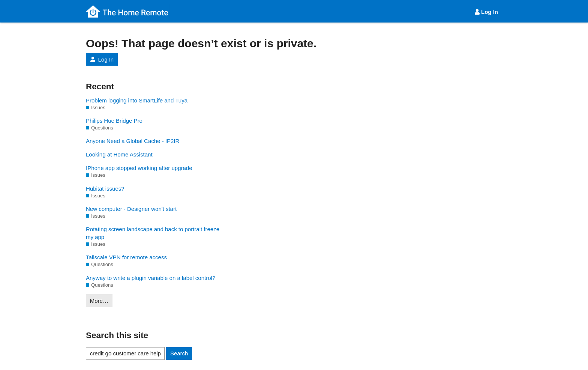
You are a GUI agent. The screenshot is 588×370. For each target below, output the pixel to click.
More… (99, 301)
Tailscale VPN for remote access (126, 257)
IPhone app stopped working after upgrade (139, 168)
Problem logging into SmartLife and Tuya (137, 100)
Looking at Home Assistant (119, 154)
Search (179, 353)
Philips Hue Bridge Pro (114, 121)
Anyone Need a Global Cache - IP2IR (133, 141)
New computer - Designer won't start (131, 209)
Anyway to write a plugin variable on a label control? (151, 278)
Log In (486, 12)
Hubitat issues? (105, 189)
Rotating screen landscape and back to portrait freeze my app (153, 233)
